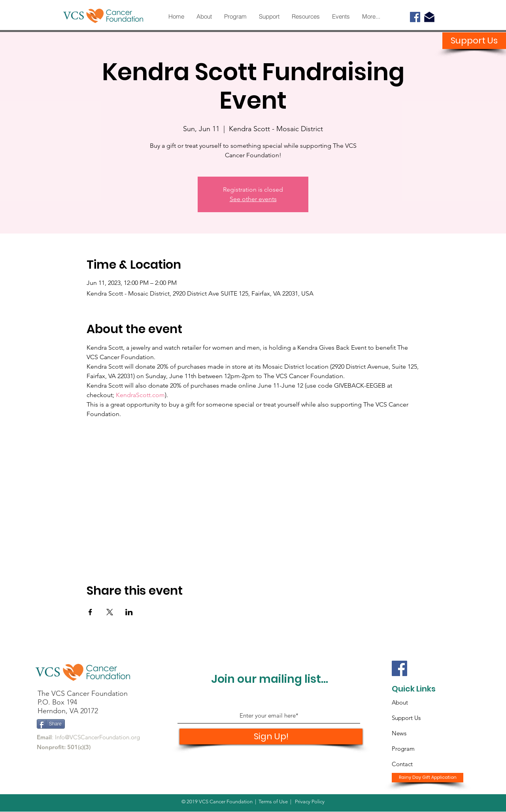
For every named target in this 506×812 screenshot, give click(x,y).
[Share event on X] (110, 612)
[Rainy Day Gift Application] (428, 778)
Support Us (406, 718)
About (400, 702)
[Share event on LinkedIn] (129, 612)
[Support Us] (474, 41)
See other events (253, 199)
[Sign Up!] (271, 737)
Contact (402, 764)
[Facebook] (415, 17)
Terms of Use (273, 802)
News (399, 733)
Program (403, 749)
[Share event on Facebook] (90, 612)
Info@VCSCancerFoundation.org (97, 737)
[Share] (51, 724)
